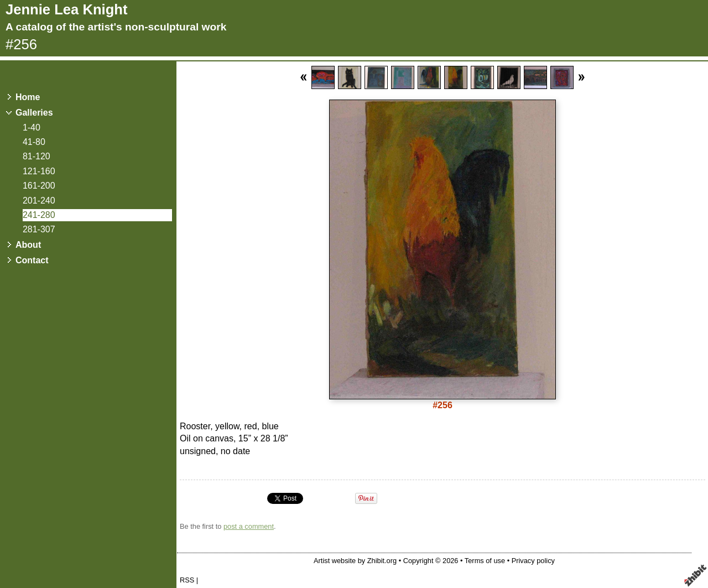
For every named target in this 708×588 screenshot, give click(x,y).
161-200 (39, 186)
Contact (32, 260)
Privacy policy (533, 561)
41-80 (34, 142)
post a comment (249, 526)
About (28, 245)
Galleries (34, 113)
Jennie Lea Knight (66, 9)
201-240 (39, 201)
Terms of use (485, 561)
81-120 (37, 156)
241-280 (39, 215)
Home (28, 97)
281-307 (39, 229)
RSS (187, 580)
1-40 (32, 128)
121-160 (39, 171)
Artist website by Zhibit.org (355, 561)
